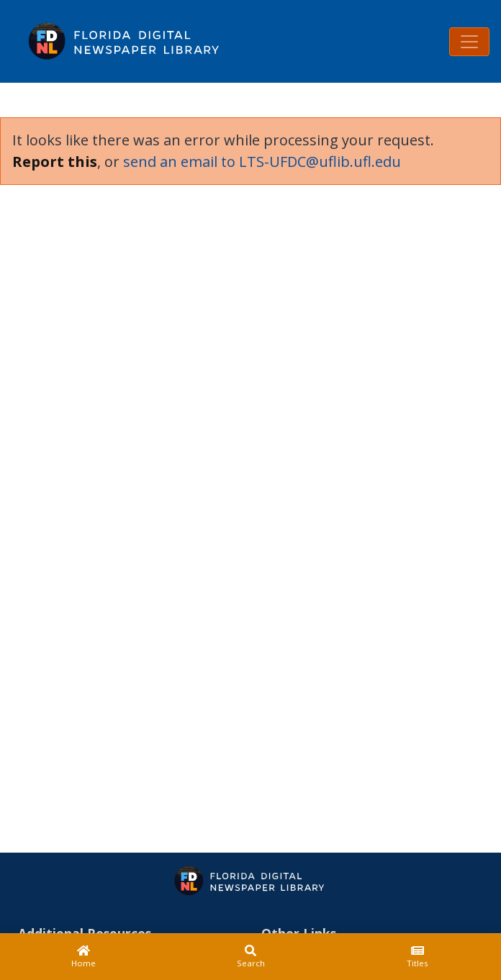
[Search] (250, 957)
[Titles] (417, 957)
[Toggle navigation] (469, 42)
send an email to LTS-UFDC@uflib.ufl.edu (262, 162)
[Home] (83, 957)
